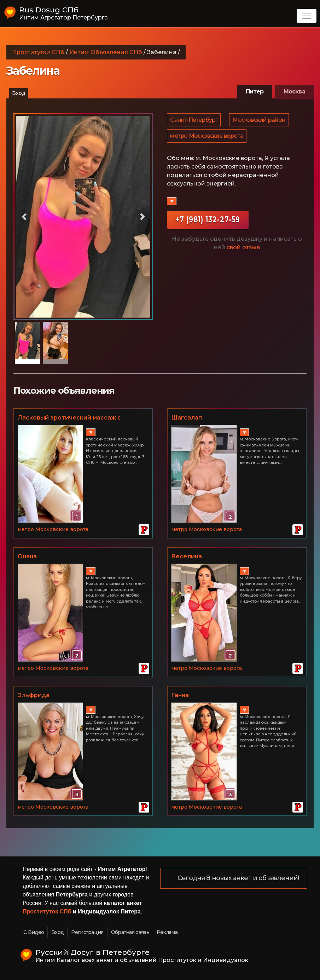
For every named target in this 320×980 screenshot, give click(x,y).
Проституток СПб (47, 911)
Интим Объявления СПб (106, 52)
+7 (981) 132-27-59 (208, 224)
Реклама (167, 932)
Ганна (180, 695)
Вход (19, 93)
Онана (27, 556)
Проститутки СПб (38, 52)
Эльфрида (34, 695)
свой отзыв (243, 252)
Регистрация (87, 932)
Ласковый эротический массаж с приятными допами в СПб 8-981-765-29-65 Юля (82, 418)
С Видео (34, 932)
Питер (255, 92)
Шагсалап (187, 418)
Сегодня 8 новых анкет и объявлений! (239, 878)
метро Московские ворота (207, 139)
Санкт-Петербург (194, 121)
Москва (294, 92)
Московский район (260, 121)
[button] (24, 217)
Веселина (187, 556)
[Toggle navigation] (307, 16)
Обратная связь (130, 932)
